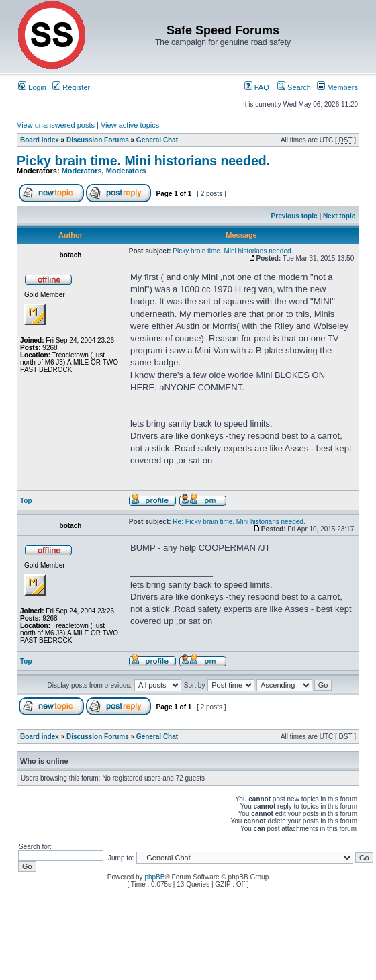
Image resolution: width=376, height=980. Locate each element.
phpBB (154, 877)
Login (32, 87)
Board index (40, 140)
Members (337, 87)
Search (294, 87)
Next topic (339, 216)
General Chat (157, 140)
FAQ (257, 87)
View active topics (130, 125)
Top (26, 501)
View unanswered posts (56, 125)
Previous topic (294, 216)
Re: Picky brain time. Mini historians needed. (239, 522)
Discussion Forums (98, 140)
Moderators (82, 171)
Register (71, 87)
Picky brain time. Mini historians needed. (143, 161)
